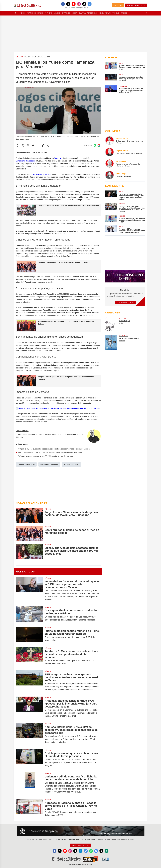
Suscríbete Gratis (125, 303)
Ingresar (118, 5)
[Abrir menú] (16, 13)
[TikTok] (84, 4)
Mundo (40, 13)
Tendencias (92, 13)
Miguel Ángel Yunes (71, 464)
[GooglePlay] (107, 851)
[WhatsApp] (91, 851)
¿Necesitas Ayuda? (80, 845)
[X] (68, 4)
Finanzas (48, 13)
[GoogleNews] (97, 851)
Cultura (82, 13)
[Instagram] (79, 4)
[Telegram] (81, 851)
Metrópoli (31, 13)
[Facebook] (63, 4)
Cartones (66, 13)
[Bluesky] (90, 4)
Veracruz (58, 158)
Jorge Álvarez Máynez (42, 174)
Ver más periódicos (136, 5)
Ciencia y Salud (105, 13)
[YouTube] (74, 4)
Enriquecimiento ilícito (26, 464)
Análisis (57, 13)
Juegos (124, 13)
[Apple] (102, 851)
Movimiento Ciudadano (26, 161)
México (23, 13)
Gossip (74, 13)
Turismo (116, 13)
